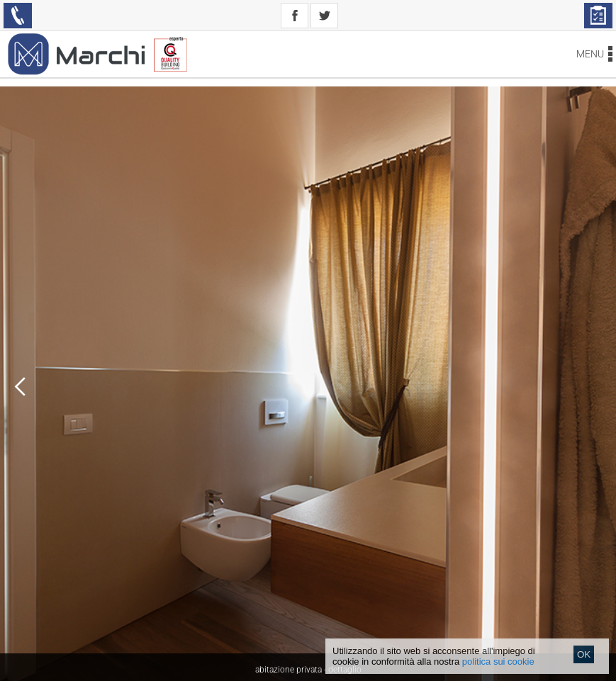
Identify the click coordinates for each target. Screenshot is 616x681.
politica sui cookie (498, 662)
